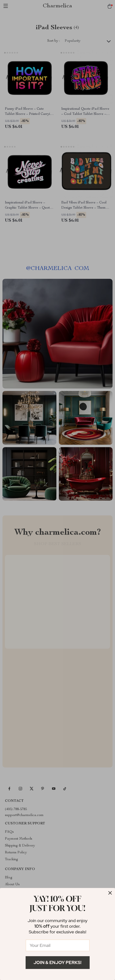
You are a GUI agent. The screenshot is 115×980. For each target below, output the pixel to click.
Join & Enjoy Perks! (57, 962)
